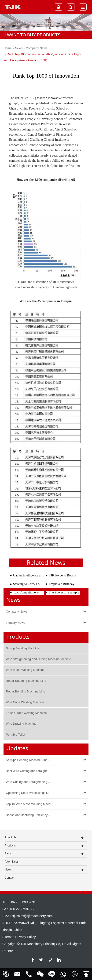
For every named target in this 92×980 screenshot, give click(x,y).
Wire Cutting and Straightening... (28, 782)
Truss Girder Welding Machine (26, 713)
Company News (37, 48)
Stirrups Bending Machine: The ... (28, 760)
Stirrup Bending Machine (22, 648)
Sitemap (8, 937)
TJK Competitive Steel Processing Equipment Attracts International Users (29, 592)
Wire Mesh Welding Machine (25, 670)
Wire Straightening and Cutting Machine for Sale (38, 659)
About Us (10, 837)
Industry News (15, 623)
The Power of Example (64, 592)
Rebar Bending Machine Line (26, 691)
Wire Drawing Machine (21, 724)
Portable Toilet (15, 735)
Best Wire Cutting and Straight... (28, 771)
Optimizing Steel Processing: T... (28, 793)
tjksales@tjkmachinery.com (33, 916)
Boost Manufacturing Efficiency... (28, 815)
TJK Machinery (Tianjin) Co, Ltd (44, 944)
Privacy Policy (25, 937)
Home (8, 48)
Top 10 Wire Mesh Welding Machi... (30, 804)
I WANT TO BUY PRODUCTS (33, 35)
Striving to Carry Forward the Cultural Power (29, 584)
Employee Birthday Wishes (64, 584)
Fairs (8, 853)
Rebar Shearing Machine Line (26, 681)
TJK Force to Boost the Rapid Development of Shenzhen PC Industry (64, 575)
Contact (9, 878)
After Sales (12, 862)
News (19, 48)
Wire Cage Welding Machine (25, 702)
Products (10, 846)
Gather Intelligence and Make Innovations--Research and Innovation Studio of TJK (29, 575)
